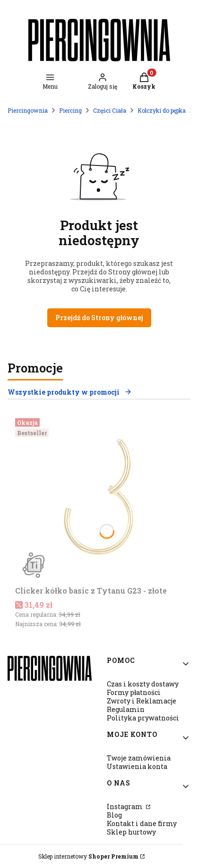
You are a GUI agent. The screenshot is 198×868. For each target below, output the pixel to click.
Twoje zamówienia (139, 758)
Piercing (70, 110)
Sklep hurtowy (131, 832)
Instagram (125, 806)
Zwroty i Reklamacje (142, 701)
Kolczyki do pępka (162, 110)
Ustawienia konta (137, 766)
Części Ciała (110, 110)
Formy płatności (134, 692)
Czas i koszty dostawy (143, 684)
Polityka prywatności (143, 718)
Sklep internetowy (88, 856)
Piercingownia (28, 110)
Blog (114, 815)
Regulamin (126, 709)
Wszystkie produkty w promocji (70, 392)
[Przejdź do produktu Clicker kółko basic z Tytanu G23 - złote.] (99, 498)
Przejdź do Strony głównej (99, 318)
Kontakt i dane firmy (142, 823)
